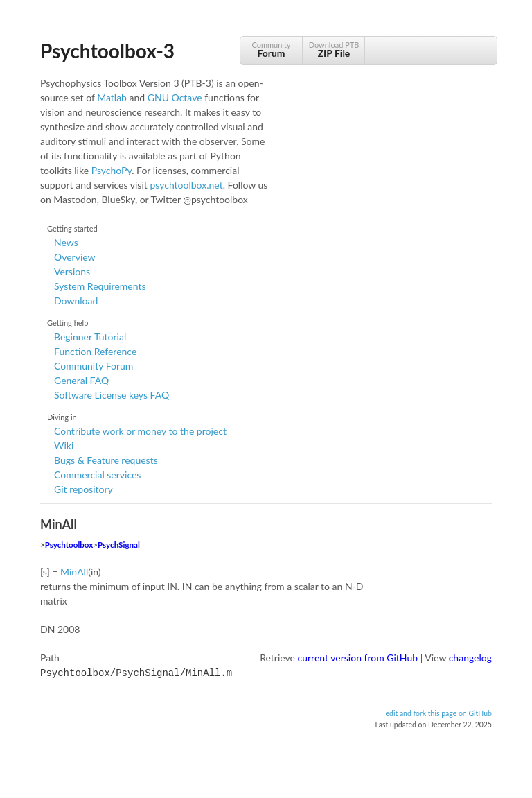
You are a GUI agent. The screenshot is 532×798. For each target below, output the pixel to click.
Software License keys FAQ (112, 395)
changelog (470, 658)
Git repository (83, 489)
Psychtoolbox (69, 545)
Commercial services (97, 475)
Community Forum (94, 366)
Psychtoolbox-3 (107, 51)
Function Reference (95, 351)
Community (271, 50)
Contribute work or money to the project (140, 431)
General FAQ (81, 380)
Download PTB (334, 50)
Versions (72, 271)
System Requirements (100, 286)
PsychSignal (119, 545)
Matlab (112, 97)
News (66, 242)
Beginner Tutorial (90, 337)
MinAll (74, 572)
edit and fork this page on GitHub (438, 712)
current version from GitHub (358, 658)
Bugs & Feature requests (106, 460)
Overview (75, 257)
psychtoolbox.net (186, 185)
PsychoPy (112, 170)
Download (76, 301)
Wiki (64, 445)
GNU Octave (175, 97)
